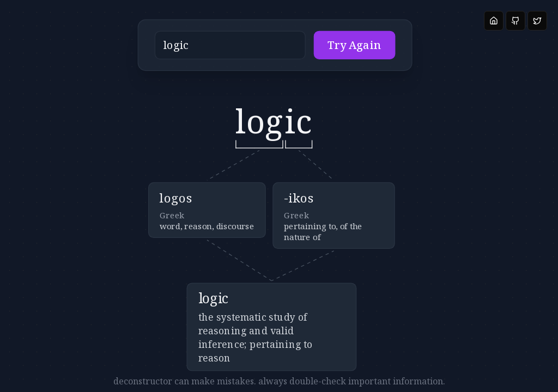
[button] (254, 50)
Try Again (328, 50)
